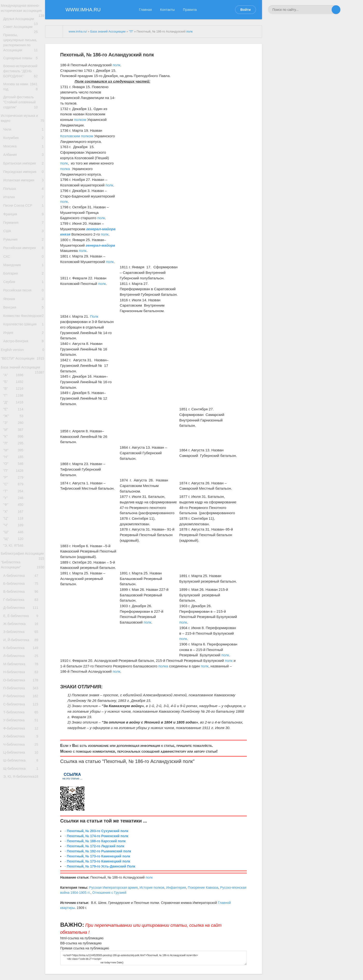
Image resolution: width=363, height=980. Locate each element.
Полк (94, 316)
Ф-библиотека (22, 876)
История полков (152, 888)
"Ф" (15, 601)
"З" (15, 505)
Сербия (24, 332)
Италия (24, 230)
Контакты (167, 10)
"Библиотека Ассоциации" (23, 677)
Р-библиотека (22, 837)
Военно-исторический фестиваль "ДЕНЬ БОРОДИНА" (24, 83)
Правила (190, 10)
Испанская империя (24, 210)
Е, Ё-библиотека (22, 739)
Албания (24, 179)
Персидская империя (24, 200)
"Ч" (15, 625)
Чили (24, 149)
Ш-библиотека (22, 915)
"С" (15, 577)
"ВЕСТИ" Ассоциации (23, 430)
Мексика (24, 169)
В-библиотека (22, 709)
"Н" (15, 545)
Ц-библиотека (22, 905)
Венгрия (24, 362)
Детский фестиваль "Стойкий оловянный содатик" (24, 118)
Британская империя (24, 189)
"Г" (15, 473)
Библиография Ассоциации (23, 661)
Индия (24, 398)
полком (80, 120)
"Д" (15, 481)
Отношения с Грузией (109, 893)
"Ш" (15, 633)
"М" (15, 537)
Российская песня (24, 342)
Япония (24, 352)
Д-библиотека (22, 729)
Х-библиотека (22, 886)
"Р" (15, 569)
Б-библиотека (22, 699)
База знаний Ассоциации (23, 441)
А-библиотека (22, 689)
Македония (24, 312)
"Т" (15, 585)
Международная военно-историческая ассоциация (23, 12)
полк (189, 32)
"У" (15, 593)
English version (23, 418)
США (24, 271)
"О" (15, 553)
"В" (15, 464)
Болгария (24, 322)
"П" (15, 561)
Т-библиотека (22, 856)
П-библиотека (22, 827)
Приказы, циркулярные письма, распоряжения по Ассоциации (24, 52)
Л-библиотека (22, 787)
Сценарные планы (24, 68)
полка (65, 169)
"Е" (15, 489)
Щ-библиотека (22, 925)
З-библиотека (22, 758)
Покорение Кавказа (203, 888)
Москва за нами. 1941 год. (24, 101)
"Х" (15, 609)
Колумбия (24, 159)
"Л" (15, 529)
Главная (145, 10)
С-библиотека (22, 846)
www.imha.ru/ (78, 32)
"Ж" (15, 497)
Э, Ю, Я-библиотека (22, 935)
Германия (24, 261)
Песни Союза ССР (24, 240)
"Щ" (15, 641)
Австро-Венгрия (24, 408)
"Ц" (15, 617)
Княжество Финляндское (24, 375)
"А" (15, 448)
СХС (24, 301)
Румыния (24, 281)
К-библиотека (22, 778)
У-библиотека (22, 866)
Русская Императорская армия (113, 888)
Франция (24, 251)
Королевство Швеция (24, 388)
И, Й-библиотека (22, 768)
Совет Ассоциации (24, 37)
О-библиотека (22, 817)
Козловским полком (77, 136)
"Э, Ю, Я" (15, 649)
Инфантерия (176, 888)
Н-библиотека (22, 807)
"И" (15, 513)
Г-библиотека (22, 719)
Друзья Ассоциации (24, 27)
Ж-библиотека (22, 748)
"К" (15, 521)
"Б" (15, 457)
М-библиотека (22, 797)
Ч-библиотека (22, 896)
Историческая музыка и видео (23, 136)
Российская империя (24, 291)
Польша (24, 220)
